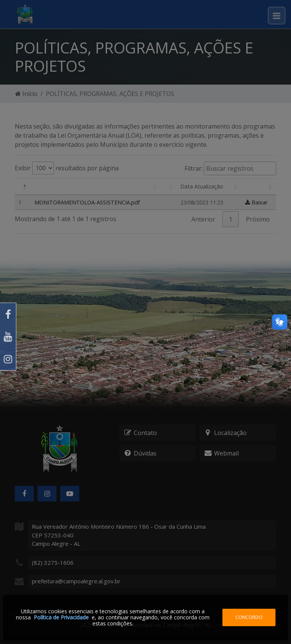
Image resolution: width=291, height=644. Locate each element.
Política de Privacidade (61, 617)
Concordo (249, 617)
